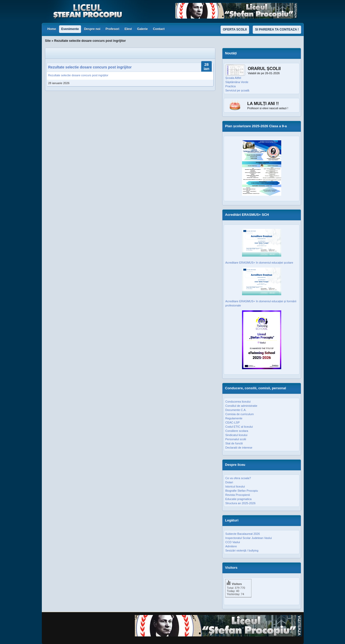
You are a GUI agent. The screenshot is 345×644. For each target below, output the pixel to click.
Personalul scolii (236, 439)
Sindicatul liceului (236, 435)
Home (52, 29)
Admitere (231, 546)
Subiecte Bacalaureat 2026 (243, 534)
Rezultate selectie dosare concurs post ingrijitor (90, 67)
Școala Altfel (233, 78)
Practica (231, 86)
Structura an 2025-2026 (240, 503)
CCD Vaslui (233, 542)
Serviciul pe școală (237, 90)
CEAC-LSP (232, 422)
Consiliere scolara (237, 431)
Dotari (229, 482)
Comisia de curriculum (240, 414)
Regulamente (234, 418)
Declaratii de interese (239, 448)
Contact (159, 29)
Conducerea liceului (238, 402)
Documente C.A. (236, 410)
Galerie (142, 29)
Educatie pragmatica (238, 499)
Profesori (113, 29)
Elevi (128, 29)
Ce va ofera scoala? (238, 478)
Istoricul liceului (235, 486)
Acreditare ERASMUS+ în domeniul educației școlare (259, 263)
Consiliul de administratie (241, 406)
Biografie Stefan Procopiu (242, 491)
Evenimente (70, 29)
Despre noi (92, 29)
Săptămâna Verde (237, 82)
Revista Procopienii (238, 495)
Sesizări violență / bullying (242, 550)
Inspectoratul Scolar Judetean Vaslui (249, 538)
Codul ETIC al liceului (239, 427)
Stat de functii (234, 443)
